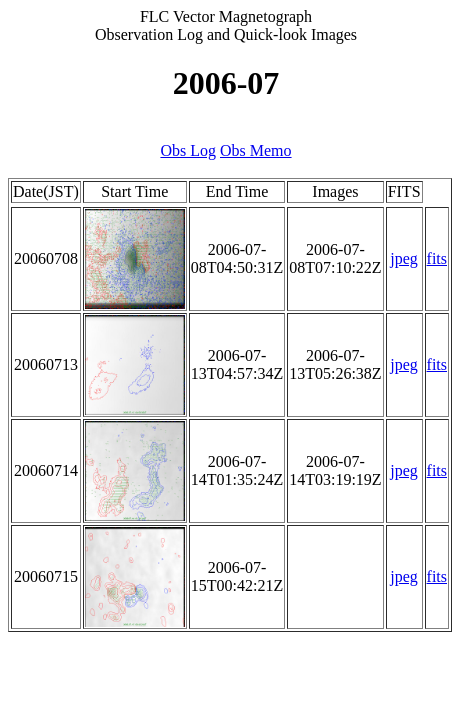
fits (437, 258)
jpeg (404, 258)
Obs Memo (256, 150)
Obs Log (188, 150)
